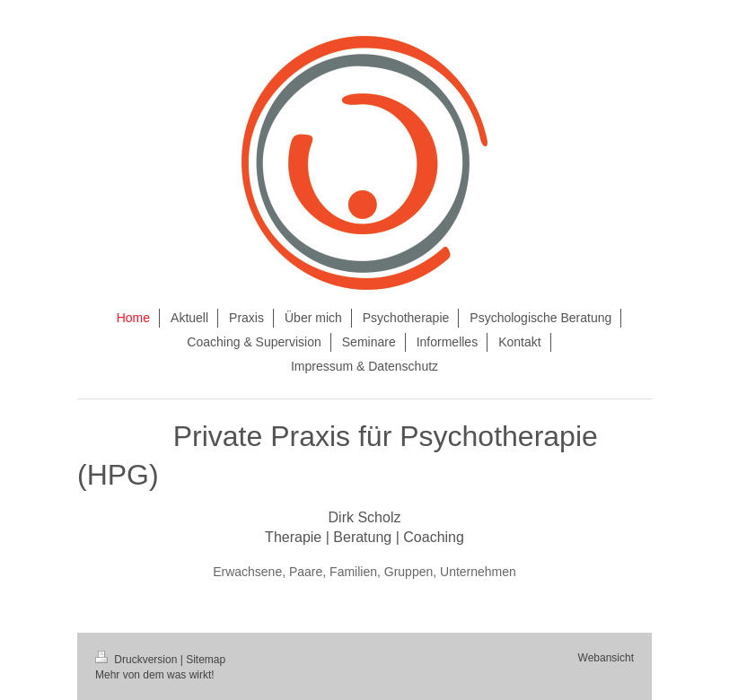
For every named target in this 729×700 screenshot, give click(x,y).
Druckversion (138, 660)
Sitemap (206, 660)
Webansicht (606, 658)
